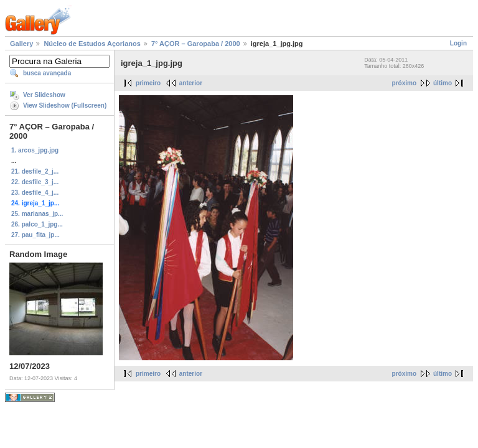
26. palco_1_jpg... (37, 224)
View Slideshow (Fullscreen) (65, 105)
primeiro (148, 83)
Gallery (21, 44)
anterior (191, 83)
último (443, 83)
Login (458, 43)
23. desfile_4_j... (35, 193)
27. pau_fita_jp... (35, 235)
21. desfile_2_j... (35, 171)
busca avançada (47, 73)
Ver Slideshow (44, 95)
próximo (404, 83)
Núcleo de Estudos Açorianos (92, 44)
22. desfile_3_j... (35, 182)
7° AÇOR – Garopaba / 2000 (196, 44)
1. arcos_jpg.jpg (35, 150)
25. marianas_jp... (37, 214)
